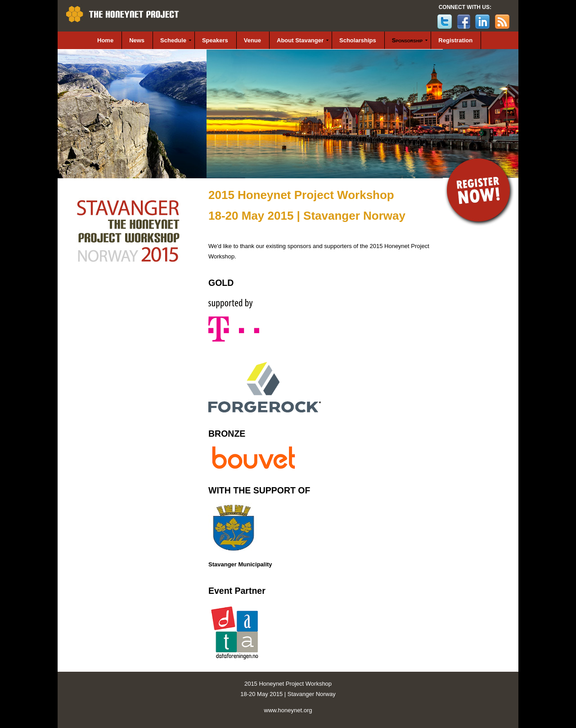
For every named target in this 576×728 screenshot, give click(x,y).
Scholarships (358, 40)
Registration (455, 40)
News (137, 40)
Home (105, 40)
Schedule (173, 40)
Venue (252, 40)
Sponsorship (407, 40)
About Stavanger (300, 40)
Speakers (215, 40)
